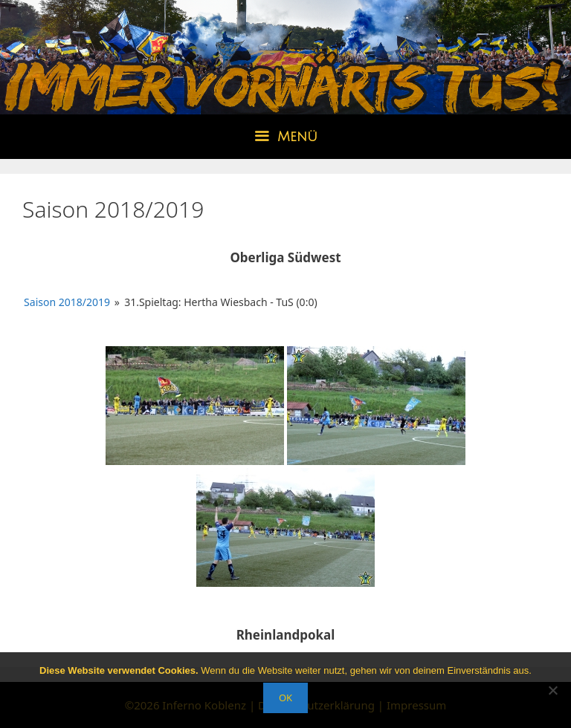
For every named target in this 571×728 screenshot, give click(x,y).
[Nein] (552, 690)
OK (285, 698)
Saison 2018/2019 (67, 302)
